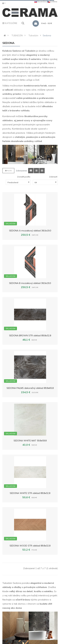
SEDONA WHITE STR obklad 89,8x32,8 (30, 493)
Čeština (52, 2)
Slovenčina (41, 2)
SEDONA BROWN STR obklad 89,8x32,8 (30, 335)
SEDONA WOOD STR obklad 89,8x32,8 (30, 546)
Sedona (47, 35)
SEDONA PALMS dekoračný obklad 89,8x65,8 (30, 388)
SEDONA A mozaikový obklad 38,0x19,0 (30, 231)
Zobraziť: (53, 177)
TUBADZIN (17, 35)
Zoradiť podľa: (24, 177)
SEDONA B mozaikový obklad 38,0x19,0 (30, 283)
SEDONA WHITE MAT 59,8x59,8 (30, 441)
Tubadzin (33, 35)
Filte (8, 171)
